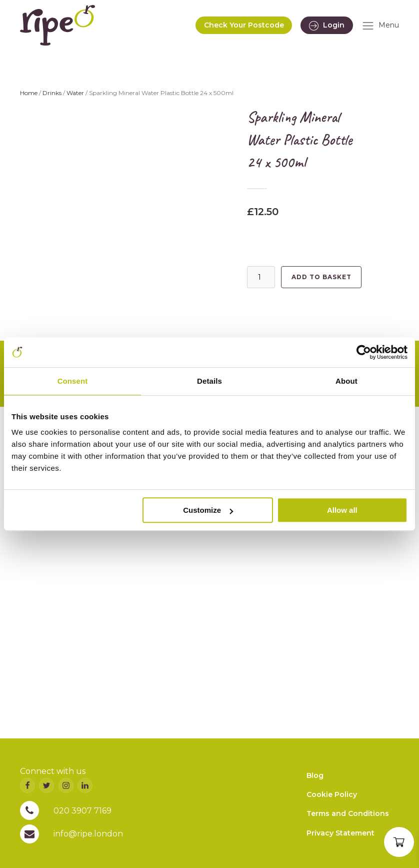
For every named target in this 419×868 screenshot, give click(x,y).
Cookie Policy (332, 794)
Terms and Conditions (348, 813)
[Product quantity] (261, 277)
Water (75, 93)
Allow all (342, 510)
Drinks (52, 93)
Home (29, 93)
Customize (208, 510)
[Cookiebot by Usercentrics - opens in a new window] (364, 352)
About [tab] (346, 381)
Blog (315, 775)
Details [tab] (209, 381)
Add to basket (321, 277)
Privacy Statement (340, 833)
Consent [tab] (73, 381)
